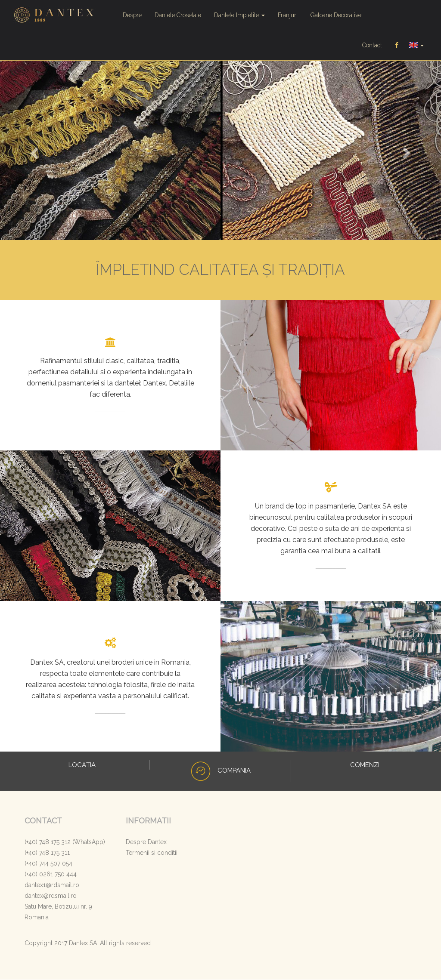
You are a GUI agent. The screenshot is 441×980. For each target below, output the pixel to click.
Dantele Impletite (239, 15)
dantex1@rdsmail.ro (52, 885)
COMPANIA (220, 771)
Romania (37, 918)
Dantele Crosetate (178, 15)
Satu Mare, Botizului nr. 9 (58, 907)
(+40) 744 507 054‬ (48, 864)
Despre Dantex (146, 842)
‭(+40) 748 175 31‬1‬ (47, 853)
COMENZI (364, 765)
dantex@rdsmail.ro (51, 896)
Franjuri (288, 15)
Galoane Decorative (336, 15)
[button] (33, 151)
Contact (372, 45)
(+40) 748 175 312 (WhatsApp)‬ (65, 842)
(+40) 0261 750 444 (51, 875)
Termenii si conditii (152, 853)
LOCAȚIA (81, 765)
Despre (132, 15)
